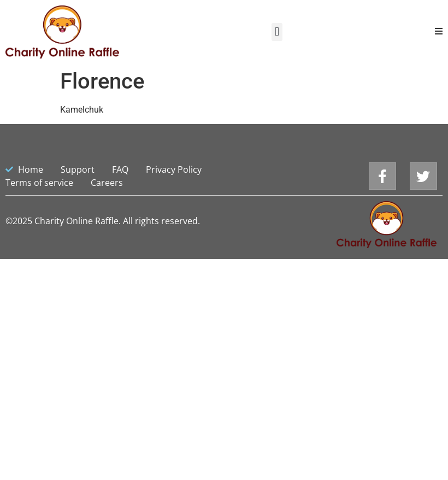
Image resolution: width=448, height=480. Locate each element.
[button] (277, 32)
